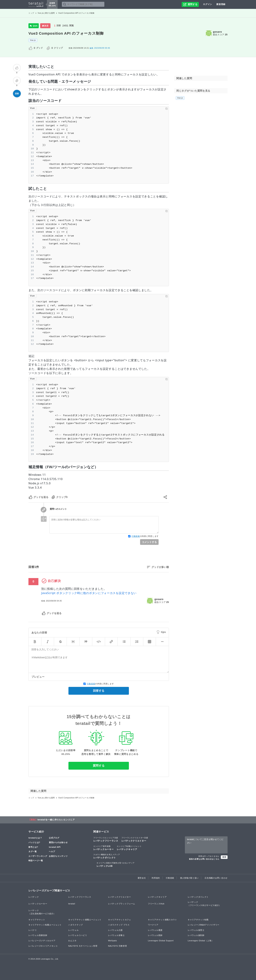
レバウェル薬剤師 (196, 935)
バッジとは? (34, 842)
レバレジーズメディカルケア (42, 941)
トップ (31, 13)
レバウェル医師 (155, 935)
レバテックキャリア (129, 848)
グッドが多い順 (160, 567)
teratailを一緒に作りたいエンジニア (56, 820)
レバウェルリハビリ (78, 935)
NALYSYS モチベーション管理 (83, 946)
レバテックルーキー (103, 848)
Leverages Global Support (161, 941)
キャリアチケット (37, 920)
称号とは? (33, 847)
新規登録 (221, 4)
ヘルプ (52, 851)
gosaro (218, 32)
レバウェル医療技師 (38, 935)
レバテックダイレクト (107, 856)
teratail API (55, 847)
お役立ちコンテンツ (58, 856)
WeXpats (112, 941)
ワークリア (153, 925)
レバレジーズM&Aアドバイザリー (204, 925)
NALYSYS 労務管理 (117, 946)
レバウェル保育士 (196, 930)
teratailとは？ (35, 838)
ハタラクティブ (76, 925)
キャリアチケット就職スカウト (162, 920)
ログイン (208, 4)
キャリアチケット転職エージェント (45, 925)
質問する (99, 766)
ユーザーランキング (38, 856)
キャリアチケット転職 (198, 920)
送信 (224, 857)
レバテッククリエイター (135, 839)
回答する (99, 691)
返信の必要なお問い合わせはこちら (204, 859)
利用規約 (156, 878)
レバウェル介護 (115, 930)
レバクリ (33, 930)
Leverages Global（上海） (201, 941)
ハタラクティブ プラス (119, 925)
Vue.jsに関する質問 (46, 13)
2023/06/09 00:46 (100, 48)
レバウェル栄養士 (116, 935)
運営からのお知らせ (58, 842)
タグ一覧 (33, 851)
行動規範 (136, 536)
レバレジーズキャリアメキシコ (43, 946)
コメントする (149, 542)
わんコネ (72, 941)
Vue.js (33, 40)
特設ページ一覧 (36, 861)
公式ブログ (54, 838)
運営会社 (142, 878)
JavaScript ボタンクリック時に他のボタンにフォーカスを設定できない (89, 593)
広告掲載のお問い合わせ (216, 878)
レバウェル (74, 930)
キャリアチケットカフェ (120, 920)
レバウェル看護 (155, 930)
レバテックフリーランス (106, 839)
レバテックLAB (116, 864)
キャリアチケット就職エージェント (85, 920)
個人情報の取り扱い (189, 878)
